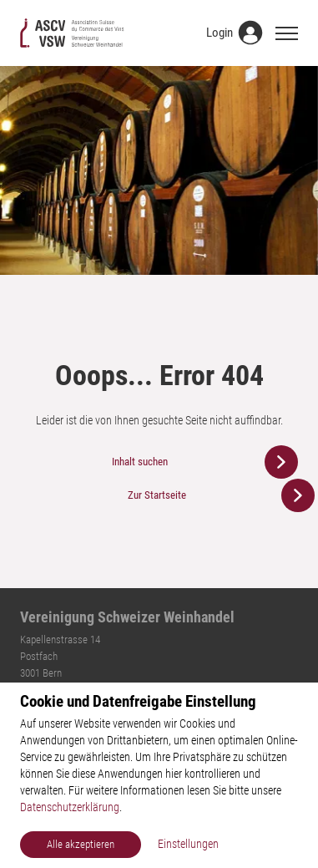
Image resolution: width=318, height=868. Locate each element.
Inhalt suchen (140, 462)
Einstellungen (188, 844)
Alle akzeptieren (81, 844)
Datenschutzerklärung (70, 807)
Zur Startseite (157, 495)
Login (220, 33)
